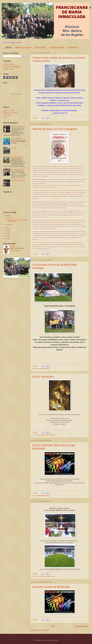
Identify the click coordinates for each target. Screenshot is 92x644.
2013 (7, 231)
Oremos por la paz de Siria (18, 126)
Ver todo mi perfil (15, 251)
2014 (7, 228)
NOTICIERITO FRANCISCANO (47, 435)
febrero (9, 225)
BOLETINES (40, 48)
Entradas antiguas (82, 626)
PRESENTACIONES (23, 48)
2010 (7, 238)
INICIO (8, 48)
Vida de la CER (7, 115)
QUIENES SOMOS (57, 48)
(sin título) (14, 148)
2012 (7, 233)
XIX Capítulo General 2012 (18, 180)
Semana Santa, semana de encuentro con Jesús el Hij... (16, 221)
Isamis (5, 118)
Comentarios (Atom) (44, 630)
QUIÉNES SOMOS (8, 69)
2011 (7, 236)
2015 (7, 216)
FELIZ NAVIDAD (43, 377)
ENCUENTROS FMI (44, 369)
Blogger (56, 640)
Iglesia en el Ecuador (9, 110)
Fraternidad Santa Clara (17, 157)
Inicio (53, 626)
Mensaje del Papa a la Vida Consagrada (55, 129)
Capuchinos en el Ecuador (10, 113)
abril (8, 218)
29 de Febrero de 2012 (17, 169)
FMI (13, 246)
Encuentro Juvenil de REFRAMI (51, 587)
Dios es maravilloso (16, 139)
